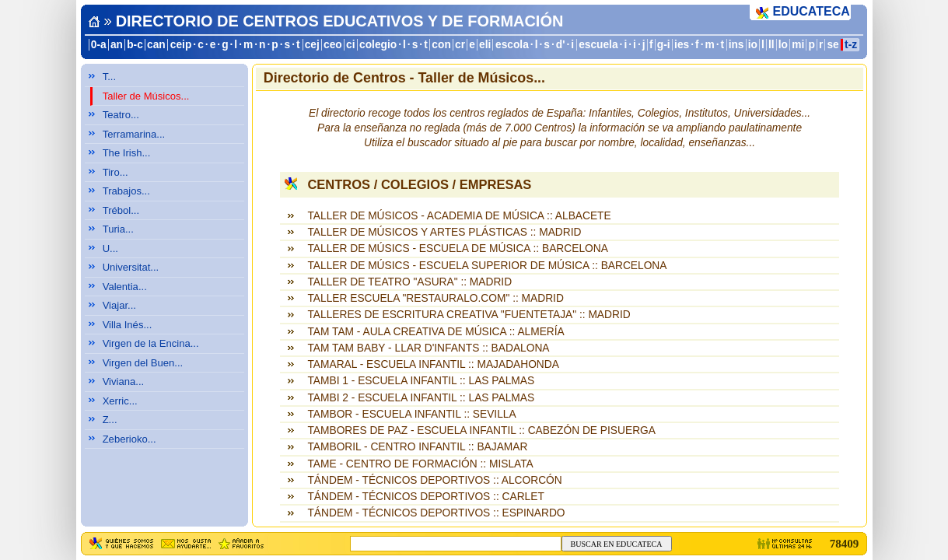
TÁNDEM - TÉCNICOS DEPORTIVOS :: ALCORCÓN (434, 480)
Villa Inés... (128, 325)
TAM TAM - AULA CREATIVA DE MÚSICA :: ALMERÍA (436, 332)
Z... (110, 420)
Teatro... (121, 115)
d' (561, 45)
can (156, 45)
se (833, 45)
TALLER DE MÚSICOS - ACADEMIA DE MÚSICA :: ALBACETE (459, 216)
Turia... (118, 229)
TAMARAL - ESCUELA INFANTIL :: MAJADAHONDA (433, 364)
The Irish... (127, 153)
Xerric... (120, 401)
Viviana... (124, 381)
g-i (664, 45)
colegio (378, 45)
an (117, 45)
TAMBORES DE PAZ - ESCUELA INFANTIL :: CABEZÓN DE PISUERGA (481, 430)
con (441, 45)
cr (460, 45)
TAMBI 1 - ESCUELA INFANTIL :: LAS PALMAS (421, 381)
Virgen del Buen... (143, 363)
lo (783, 45)
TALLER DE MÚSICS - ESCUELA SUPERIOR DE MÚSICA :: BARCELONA (487, 266)
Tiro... (115, 172)
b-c (135, 45)
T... (109, 77)
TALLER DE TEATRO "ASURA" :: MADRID (409, 282)
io (753, 45)
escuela (598, 45)
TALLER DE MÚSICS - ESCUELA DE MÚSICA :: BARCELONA (457, 248)
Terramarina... (134, 134)
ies (682, 45)
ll (771, 45)
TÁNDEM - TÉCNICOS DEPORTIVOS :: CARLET (425, 497)
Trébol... (121, 210)
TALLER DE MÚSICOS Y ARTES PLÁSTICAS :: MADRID (444, 232)
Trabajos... (126, 191)
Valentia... (125, 287)
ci (350, 45)
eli (485, 45)
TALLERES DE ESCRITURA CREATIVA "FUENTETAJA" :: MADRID (469, 315)
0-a (99, 45)
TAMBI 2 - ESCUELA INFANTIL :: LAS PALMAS (421, 398)
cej (312, 45)
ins (736, 45)
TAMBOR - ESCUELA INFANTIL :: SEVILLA (411, 414)
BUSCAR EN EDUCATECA (617, 544)
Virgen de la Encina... (151, 343)
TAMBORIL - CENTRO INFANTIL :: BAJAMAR (417, 447)
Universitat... (131, 267)
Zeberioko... (129, 439)
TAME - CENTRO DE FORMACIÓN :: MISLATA (420, 464)
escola (512, 45)
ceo (333, 45)
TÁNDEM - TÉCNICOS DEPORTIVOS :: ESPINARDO (436, 513)
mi (798, 45)
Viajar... (119, 305)
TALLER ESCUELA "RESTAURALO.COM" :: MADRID (435, 298)
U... (110, 248)
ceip (181, 45)
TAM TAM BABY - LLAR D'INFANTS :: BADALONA (428, 348)
